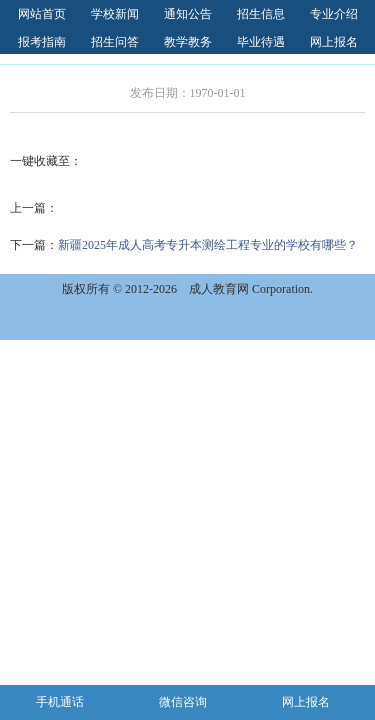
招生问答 (115, 42)
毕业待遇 (261, 42)
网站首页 (42, 14)
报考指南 (42, 42)
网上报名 (334, 42)
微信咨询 (183, 702)
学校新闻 (115, 14)
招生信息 (261, 14)
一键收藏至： (46, 161)
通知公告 (188, 14)
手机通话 (60, 702)
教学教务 (188, 42)
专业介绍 (334, 14)
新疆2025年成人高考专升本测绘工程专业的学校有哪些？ (208, 245)
